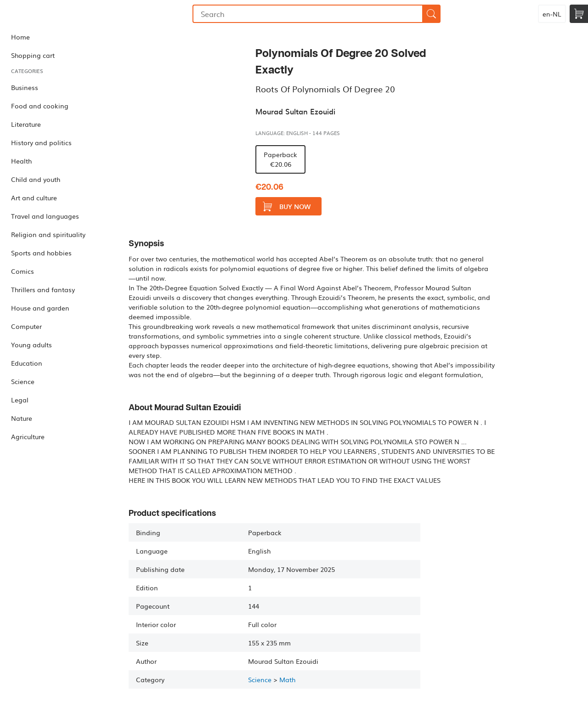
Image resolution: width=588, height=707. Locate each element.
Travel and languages (45, 216)
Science (23, 381)
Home (20, 37)
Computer (26, 326)
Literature (26, 124)
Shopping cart (33, 55)
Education (27, 363)
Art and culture (34, 198)
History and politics (41, 142)
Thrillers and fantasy (43, 289)
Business (25, 87)
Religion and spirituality (48, 234)
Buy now (287, 206)
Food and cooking (40, 106)
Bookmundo (47, 14)
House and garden (40, 308)
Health (21, 161)
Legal (20, 400)
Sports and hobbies (41, 253)
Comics (23, 271)
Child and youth (36, 179)
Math (287, 679)
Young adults (31, 345)
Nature (22, 418)
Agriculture (28, 436)
